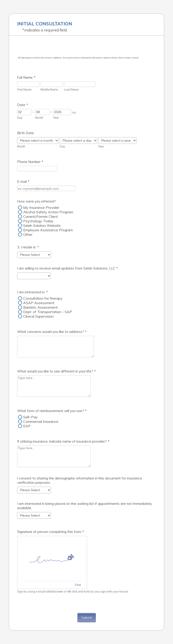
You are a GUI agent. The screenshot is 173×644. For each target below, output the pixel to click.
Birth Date (25, 133)
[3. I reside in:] (34, 255)
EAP (27, 426)
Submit (87, 617)
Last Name (71, 89)
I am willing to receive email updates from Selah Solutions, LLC (67, 268)
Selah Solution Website (42, 225)
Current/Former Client (41, 216)
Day (20, 118)
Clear (78, 585)
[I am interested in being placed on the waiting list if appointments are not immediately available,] (34, 515)
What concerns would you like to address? (52, 332)
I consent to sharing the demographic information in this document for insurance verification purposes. (80, 480)
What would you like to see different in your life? (56, 371)
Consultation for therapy (43, 298)
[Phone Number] (37, 169)
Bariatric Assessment (40, 307)
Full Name (26, 77)
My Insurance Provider (41, 207)
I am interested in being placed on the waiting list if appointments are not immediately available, (84, 506)
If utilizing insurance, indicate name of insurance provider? (63, 441)
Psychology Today (38, 221)
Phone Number (30, 162)
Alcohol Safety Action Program (48, 212)
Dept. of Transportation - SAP (48, 312)
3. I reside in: (28, 247)
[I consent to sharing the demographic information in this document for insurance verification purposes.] (34, 490)
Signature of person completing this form (51, 532)
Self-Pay (30, 417)
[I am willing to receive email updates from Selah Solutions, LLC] (34, 276)
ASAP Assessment (39, 303)
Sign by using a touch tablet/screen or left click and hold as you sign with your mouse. (73, 591)
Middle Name (49, 89)
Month (39, 118)
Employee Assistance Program (48, 230)
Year (56, 118)
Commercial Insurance (41, 421)
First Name (24, 89)
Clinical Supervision (38, 316)
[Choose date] (74, 113)
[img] (52, 559)
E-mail (23, 182)
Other (28, 234)
